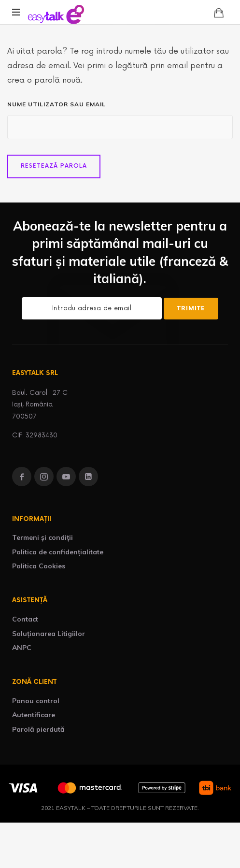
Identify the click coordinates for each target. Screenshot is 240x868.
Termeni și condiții (42, 537)
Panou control (36, 701)
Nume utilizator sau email (56, 104)
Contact (25, 619)
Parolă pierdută (38, 729)
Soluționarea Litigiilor (49, 634)
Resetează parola (54, 166)
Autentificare (34, 715)
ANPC (22, 648)
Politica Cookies (39, 566)
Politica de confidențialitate (58, 552)
